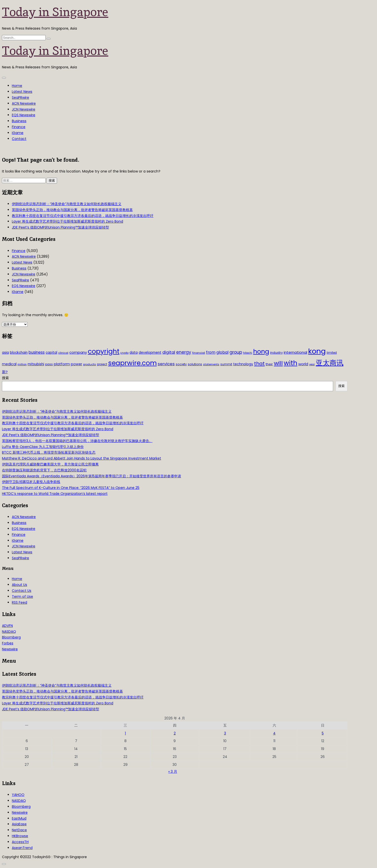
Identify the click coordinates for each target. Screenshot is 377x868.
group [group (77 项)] (236, 352)
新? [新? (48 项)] (5, 372)
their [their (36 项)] (269, 364)
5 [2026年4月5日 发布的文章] (323, 733)
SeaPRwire (20, 97)
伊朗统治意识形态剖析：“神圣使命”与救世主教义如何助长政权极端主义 (67, 204)
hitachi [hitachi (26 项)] (248, 353)
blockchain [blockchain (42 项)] (19, 353)
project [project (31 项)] (102, 364)
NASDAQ (9, 632)
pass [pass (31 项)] (49, 364)
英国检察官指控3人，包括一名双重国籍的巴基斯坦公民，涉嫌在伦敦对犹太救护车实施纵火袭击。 (77, 441)
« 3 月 (173, 772)
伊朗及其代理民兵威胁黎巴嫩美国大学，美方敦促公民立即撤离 (50, 464)
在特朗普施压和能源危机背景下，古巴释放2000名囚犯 (44, 470)
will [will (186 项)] (278, 363)
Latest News (22, 92)
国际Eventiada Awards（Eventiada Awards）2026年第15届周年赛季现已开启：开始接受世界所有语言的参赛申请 (92, 476)
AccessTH (20, 842)
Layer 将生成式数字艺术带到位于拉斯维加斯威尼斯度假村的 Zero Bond (67, 221)
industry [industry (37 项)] (276, 353)
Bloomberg (11, 637)
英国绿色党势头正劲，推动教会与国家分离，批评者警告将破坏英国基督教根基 (72, 210)
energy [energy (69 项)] (184, 352)
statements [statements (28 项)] (211, 364)
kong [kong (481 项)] (317, 351)
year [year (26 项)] (312, 364)
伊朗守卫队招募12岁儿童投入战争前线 (31, 482)
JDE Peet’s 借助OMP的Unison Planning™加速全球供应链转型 (60, 227)
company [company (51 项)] (78, 352)
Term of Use (22, 597)
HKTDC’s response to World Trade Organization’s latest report (55, 494)
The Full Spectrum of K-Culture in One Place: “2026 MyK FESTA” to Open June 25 (71, 488)
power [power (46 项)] (76, 364)
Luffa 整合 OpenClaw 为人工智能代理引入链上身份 (43, 447)
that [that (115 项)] (259, 364)
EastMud (19, 818)
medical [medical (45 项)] (9, 364)
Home (17, 86)
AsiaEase (19, 824)
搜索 (5, 378)
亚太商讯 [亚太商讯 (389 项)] (330, 363)
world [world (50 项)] (303, 364)
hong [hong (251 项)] (261, 352)
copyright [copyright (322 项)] (104, 351)
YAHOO (18, 795)
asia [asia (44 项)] (5, 352)
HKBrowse (20, 836)
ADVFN (7, 626)
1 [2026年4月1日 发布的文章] (125, 733)
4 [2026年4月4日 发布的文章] (274, 733)
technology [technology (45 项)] (243, 364)
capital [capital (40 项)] (51, 353)
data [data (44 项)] (134, 352)
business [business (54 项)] (37, 352)
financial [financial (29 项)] (199, 353)
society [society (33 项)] (181, 364)
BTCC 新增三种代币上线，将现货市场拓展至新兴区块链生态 (49, 452)
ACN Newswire (24, 103)
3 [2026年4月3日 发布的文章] (225, 733)
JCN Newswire (24, 109)
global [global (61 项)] (222, 352)
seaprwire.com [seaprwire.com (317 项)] (132, 363)
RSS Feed (19, 602)
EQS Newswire (24, 115)
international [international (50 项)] (295, 352)
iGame (18, 133)
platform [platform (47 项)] (62, 364)
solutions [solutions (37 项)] (195, 364)
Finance (19, 127)
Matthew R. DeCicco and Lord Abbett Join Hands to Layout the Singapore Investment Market (82, 458)
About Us (19, 585)
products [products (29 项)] (90, 364)
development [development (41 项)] (150, 353)
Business (19, 121)
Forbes (8, 643)
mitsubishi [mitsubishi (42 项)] (36, 364)
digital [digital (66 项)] (169, 352)
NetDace (19, 830)
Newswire (10, 649)
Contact (19, 139)
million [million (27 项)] (22, 364)
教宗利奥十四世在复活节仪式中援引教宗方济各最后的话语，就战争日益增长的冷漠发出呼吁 (83, 216)
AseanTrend (22, 848)
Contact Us (22, 591)
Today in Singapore (55, 12)
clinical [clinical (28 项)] (63, 353)
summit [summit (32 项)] (226, 364)
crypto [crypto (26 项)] (124, 353)
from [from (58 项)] (211, 352)
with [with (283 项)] (291, 363)
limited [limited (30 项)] (332, 353)
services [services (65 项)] (166, 364)
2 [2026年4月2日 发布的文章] (175, 733)
